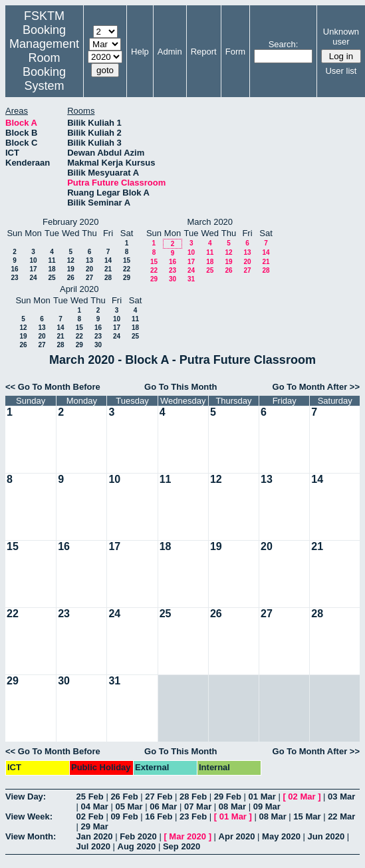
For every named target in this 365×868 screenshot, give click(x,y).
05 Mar (129, 806)
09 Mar (267, 806)
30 (173, 279)
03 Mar (341, 796)
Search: (284, 44)
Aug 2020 (137, 846)
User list (341, 71)
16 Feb (159, 816)
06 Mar (163, 806)
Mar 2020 (187, 836)
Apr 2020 (237, 836)
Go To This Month (181, 387)
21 (108, 269)
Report (204, 52)
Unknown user (341, 37)
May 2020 (281, 836)
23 (14, 278)
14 (108, 260)
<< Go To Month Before (53, 387)
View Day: (26, 796)
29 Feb (228, 796)
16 (14, 269)
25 (52, 278)
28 (108, 278)
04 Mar (95, 806)
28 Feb (193, 796)
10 (33, 260)
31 (191, 279)
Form (235, 52)
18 (52, 269)
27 (89, 278)
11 (52, 260)
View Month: (31, 836)
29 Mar (95, 826)
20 (89, 269)
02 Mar (302, 796)
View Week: (29, 816)
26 (71, 278)
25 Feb (90, 796)
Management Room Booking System (44, 65)
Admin (170, 52)
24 (33, 278)
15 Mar (307, 816)
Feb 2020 (138, 836)
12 (71, 260)
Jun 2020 (326, 836)
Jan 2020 (95, 836)
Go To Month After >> (316, 387)
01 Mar (262, 796)
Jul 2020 (93, 846)
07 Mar (198, 806)
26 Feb (124, 796)
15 (127, 260)
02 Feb (90, 816)
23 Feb (193, 816)
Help (140, 52)
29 (127, 278)
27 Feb (159, 796)
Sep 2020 (182, 846)
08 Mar (232, 806)
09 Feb (124, 816)
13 (89, 260)
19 (71, 269)
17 (33, 269)
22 (127, 269)
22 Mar (341, 816)
